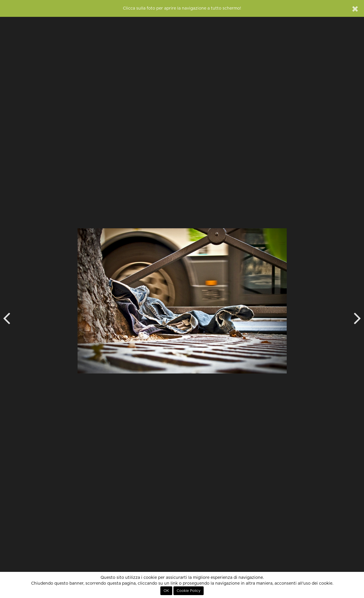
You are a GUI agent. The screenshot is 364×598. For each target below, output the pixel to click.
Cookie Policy (189, 591)
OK (166, 591)
